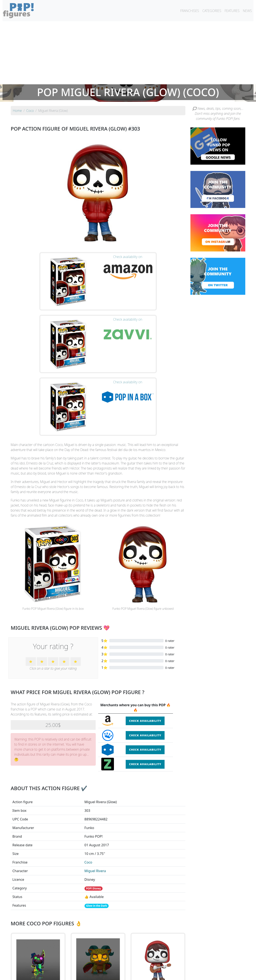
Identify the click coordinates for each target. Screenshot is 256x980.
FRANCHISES (189, 11)
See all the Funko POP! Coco (98, 931)
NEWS (247, 11)
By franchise (125, 966)
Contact (141, 974)
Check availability (145, 615)
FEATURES (232, 11)
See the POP (38, 912)
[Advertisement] (128, 53)
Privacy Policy (180, 974)
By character (146, 966)
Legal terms (159, 974)
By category (168, 966)
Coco (88, 757)
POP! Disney (93, 783)
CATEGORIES (212, 11)
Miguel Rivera (95, 765)
